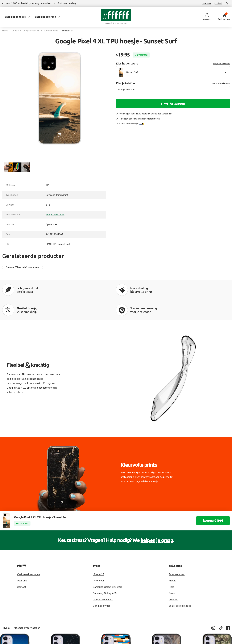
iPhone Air (99, 561)
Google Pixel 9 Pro (103, 580)
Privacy (6, 609)
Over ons (22, 561)
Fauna (172, 574)
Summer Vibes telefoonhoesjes (22, 267)
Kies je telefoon (173, 83)
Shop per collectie (15, 17)
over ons (206, 3)
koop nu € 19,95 (212, 501)
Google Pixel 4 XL (32, 31)
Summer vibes (177, 555)
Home (5, 31)
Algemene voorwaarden (27, 609)
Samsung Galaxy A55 (105, 574)
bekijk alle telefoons (221, 83)
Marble (172, 561)
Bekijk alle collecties (180, 587)
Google (16, 31)
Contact (21, 568)
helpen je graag (157, 521)
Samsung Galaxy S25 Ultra (108, 568)
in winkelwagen (173, 103)
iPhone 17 (98, 555)
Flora (171, 568)
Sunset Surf (68, 31)
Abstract (173, 580)
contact (218, 3)
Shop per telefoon (45, 17)
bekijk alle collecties (221, 64)
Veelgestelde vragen (28, 555)
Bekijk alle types (102, 587)
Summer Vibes (51, 31)
